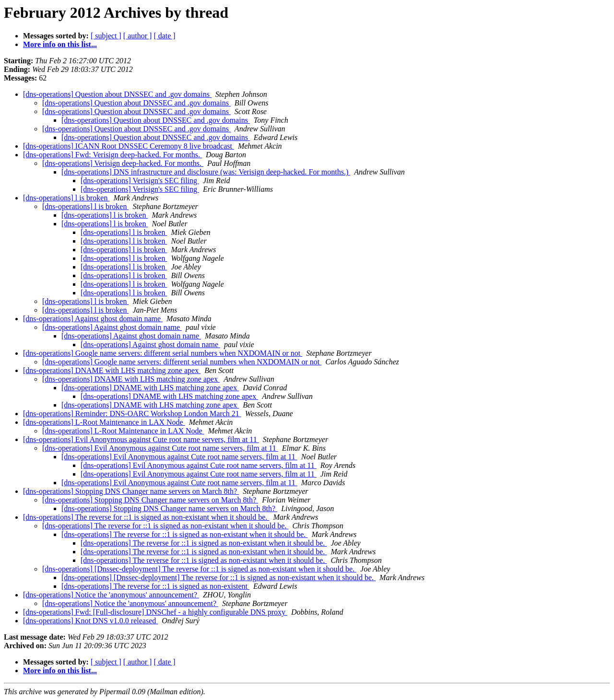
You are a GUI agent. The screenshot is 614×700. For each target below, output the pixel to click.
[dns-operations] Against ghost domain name (93, 319)
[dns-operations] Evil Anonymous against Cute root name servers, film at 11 (141, 439)
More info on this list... (60, 44)
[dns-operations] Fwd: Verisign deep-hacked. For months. (112, 155)
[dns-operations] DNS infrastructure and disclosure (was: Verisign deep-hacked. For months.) (206, 172)
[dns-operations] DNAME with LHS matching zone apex (112, 370)
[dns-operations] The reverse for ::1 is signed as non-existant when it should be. (146, 517)
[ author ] (138, 36)
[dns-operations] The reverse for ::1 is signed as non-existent (155, 586)
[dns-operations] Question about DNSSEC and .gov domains (117, 94)
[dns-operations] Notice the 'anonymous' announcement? (111, 595)
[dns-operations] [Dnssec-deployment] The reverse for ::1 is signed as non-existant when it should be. (199, 569)
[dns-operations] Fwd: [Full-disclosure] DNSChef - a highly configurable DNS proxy (155, 612)
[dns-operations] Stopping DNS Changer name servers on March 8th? (131, 491)
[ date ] (164, 36)
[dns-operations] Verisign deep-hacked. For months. (123, 163)
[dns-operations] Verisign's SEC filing (140, 181)
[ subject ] (106, 36)
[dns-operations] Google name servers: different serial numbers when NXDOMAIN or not (163, 353)
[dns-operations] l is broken (66, 198)
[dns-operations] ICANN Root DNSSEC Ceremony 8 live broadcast (129, 146)
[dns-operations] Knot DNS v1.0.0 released (90, 621)
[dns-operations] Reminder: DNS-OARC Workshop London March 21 (132, 414)
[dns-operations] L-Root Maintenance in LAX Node (104, 422)
